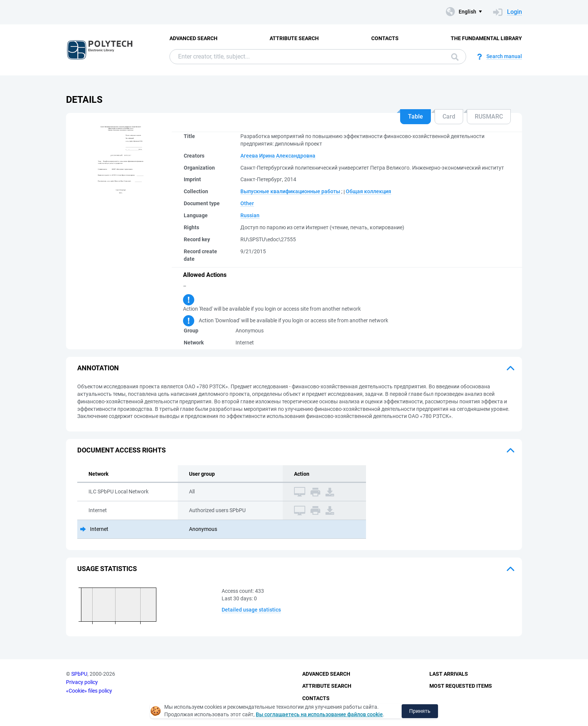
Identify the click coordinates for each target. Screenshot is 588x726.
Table (415, 116)
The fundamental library (486, 38)
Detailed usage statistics (251, 610)
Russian (250, 215)
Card (449, 116)
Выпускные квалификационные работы (290, 191)
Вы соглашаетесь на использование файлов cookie (319, 714)
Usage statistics (107, 569)
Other (247, 203)
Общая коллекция (368, 191)
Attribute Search (294, 38)
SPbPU (79, 674)
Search (455, 57)
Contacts (385, 38)
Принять (420, 711)
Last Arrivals (449, 674)
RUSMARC (489, 116)
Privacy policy (82, 682)
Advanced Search (193, 38)
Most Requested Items (461, 686)
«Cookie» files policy (89, 691)
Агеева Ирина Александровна (278, 156)
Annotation (98, 368)
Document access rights (121, 450)
